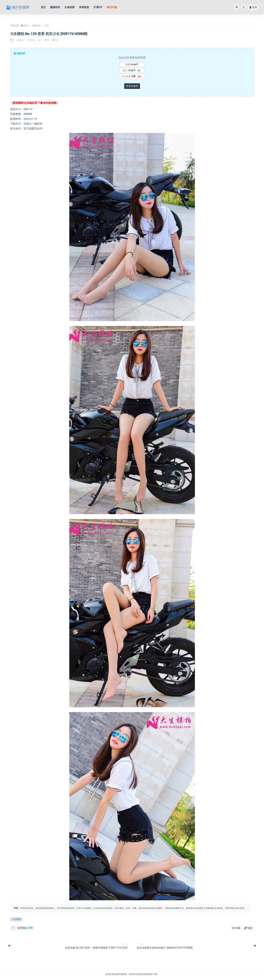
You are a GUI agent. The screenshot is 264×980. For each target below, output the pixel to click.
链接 (248, 928)
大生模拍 (16, 919)
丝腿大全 (36, 26)
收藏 (236, 928)
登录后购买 (132, 86)
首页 (26, 26)
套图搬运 (22, 928)
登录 (253, 7)
